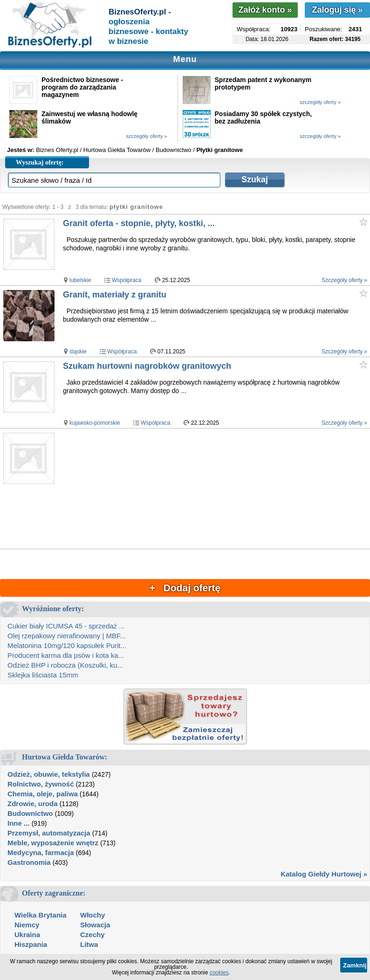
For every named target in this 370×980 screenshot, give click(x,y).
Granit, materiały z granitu (115, 295)
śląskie (78, 352)
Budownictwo (30, 813)
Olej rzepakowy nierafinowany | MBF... (67, 636)
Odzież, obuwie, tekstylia (49, 774)
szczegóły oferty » (320, 102)
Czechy (92, 935)
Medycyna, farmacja (41, 852)
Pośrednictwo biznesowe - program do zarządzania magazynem (82, 87)
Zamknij (355, 965)
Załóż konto (265, 10)
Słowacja (95, 925)
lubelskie (80, 280)
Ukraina (27, 935)
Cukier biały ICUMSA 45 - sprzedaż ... (66, 626)
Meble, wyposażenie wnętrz (53, 843)
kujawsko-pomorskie (95, 423)
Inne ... (19, 823)
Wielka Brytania (41, 915)
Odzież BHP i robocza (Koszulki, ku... (65, 665)
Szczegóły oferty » (344, 280)
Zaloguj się (337, 10)
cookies (219, 973)
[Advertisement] (216, 489)
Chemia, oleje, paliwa (43, 794)
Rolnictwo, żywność (41, 784)
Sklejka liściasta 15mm (43, 675)
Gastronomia (29, 862)
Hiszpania (31, 944)
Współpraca (127, 280)
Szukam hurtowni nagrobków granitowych (147, 366)
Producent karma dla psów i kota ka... (66, 655)
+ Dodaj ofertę (185, 588)
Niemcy (27, 925)
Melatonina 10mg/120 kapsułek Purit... (67, 645)
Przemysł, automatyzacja (49, 833)
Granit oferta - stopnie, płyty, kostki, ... (139, 223)
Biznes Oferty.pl (57, 150)
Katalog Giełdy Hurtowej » (324, 874)
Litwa (89, 944)
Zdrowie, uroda (33, 804)
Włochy (92, 915)
